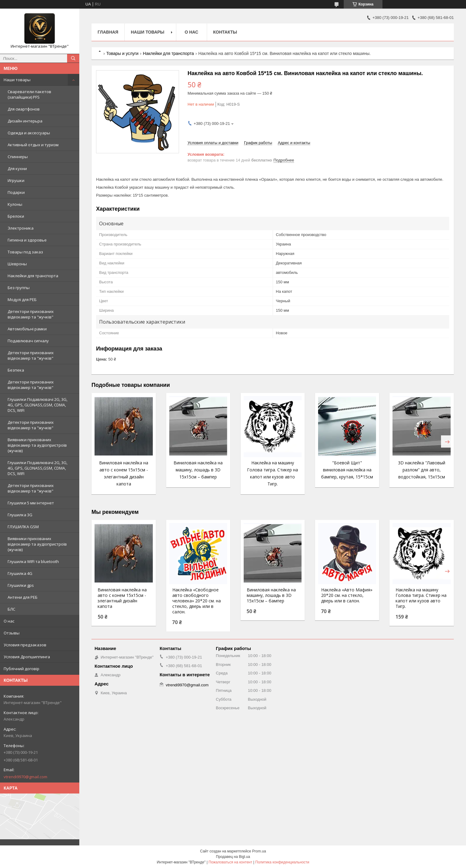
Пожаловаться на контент (230, 862)
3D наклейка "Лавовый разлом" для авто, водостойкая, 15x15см (422, 470)
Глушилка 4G (20, 573)
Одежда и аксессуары (29, 133)
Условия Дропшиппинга (27, 657)
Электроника (21, 228)
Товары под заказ (25, 252)
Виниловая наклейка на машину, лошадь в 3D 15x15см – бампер (198, 470)
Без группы (19, 288)
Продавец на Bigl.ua (233, 857)
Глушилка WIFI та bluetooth (33, 561)
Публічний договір (22, 669)
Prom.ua (259, 851)
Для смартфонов (24, 109)
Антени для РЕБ (23, 597)
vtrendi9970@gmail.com (25, 777)
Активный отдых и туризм (33, 145)
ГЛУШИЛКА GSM (23, 527)
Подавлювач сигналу (28, 341)
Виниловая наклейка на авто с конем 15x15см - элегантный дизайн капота (122, 598)
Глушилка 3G (20, 515)
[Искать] (73, 58)
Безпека (16, 370)
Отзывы (12, 633)
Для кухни (17, 169)
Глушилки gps (21, 585)
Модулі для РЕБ (22, 300)
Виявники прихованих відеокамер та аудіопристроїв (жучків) (37, 445)
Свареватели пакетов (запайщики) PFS (29, 94)
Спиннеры (18, 157)
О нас (9, 621)
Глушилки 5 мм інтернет (31, 503)
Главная (108, 32)
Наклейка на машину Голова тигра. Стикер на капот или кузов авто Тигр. (421, 598)
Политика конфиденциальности (282, 862)
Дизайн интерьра (25, 121)
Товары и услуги (122, 53)
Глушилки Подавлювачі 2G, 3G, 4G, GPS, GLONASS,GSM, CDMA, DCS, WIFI (38, 405)
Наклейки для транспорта (33, 276)
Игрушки (16, 180)
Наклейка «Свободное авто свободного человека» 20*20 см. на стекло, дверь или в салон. (197, 601)
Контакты (225, 32)
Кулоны (15, 204)
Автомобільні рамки (27, 329)
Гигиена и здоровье (27, 240)
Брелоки (16, 216)
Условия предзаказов (25, 645)
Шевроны (17, 264)
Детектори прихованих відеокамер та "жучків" (31, 314)
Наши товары (17, 80)
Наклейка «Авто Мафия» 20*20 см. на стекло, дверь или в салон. (347, 595)
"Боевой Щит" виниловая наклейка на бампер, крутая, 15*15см (347, 470)
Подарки (16, 192)
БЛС (11, 609)
